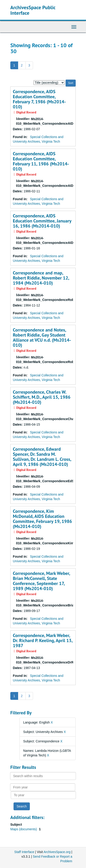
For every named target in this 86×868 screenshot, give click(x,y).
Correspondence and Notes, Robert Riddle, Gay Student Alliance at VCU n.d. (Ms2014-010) (42, 337)
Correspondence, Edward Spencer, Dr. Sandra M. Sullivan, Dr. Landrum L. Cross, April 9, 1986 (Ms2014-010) (42, 457)
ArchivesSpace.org (57, 852)
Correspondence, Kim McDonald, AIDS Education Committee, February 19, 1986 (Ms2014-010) (42, 519)
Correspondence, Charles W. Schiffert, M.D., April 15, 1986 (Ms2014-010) (42, 397)
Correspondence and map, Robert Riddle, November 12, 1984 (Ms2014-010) (41, 278)
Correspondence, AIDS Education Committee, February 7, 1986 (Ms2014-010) (39, 99)
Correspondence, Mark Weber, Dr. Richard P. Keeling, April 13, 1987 (43, 640)
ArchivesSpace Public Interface (33, 10)
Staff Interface (24, 852)
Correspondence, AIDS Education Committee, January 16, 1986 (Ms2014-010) (42, 221)
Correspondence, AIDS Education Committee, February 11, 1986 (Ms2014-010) (41, 161)
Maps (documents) (24, 829)
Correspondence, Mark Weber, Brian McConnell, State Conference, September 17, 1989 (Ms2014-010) (41, 581)
